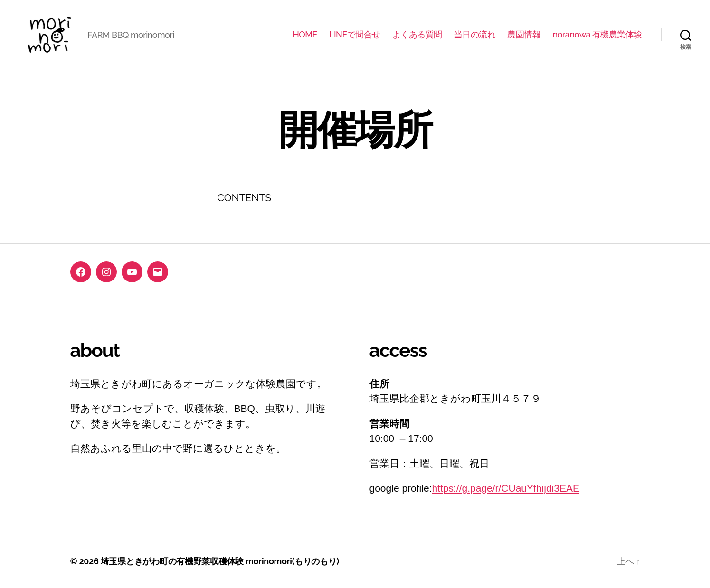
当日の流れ (475, 34)
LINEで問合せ (355, 34)
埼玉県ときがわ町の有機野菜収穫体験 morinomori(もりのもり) (220, 561)
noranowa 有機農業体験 (597, 34)
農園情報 (524, 34)
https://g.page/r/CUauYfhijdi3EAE (506, 488)
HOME (305, 34)
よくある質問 (417, 34)
